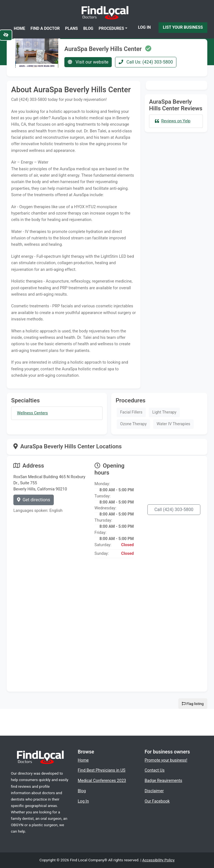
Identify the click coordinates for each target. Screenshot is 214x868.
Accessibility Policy (159, 860)
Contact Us (155, 770)
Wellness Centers (32, 413)
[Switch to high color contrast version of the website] (6, 35)
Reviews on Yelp (173, 121)
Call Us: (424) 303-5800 (146, 62)
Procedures (111, 29)
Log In (144, 27)
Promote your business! (166, 760)
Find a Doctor (45, 29)
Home (20, 29)
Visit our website (88, 62)
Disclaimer (154, 791)
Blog (88, 29)
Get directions (34, 500)
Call (174, 510)
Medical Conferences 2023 (102, 781)
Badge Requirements (163, 781)
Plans (72, 29)
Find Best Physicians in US (102, 770)
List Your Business (183, 27)
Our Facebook (157, 801)
